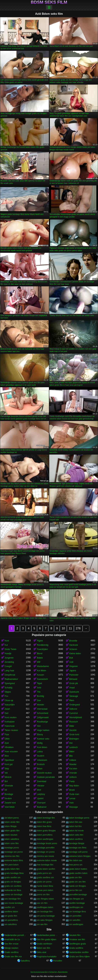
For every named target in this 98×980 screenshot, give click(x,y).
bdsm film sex (76, 822)
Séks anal (42, 952)
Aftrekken (9, 747)
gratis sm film (76, 878)
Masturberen (43, 666)
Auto (72, 803)
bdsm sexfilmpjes (45, 839)
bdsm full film (75, 826)
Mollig (40, 743)
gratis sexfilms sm (45, 878)
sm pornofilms (11, 920)
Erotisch (41, 764)
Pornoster (74, 675)
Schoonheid (42, 713)
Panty (72, 781)
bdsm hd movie (76, 831)
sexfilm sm (10, 907)
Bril (6, 781)
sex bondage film (13, 899)
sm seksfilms (11, 924)
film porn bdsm (12, 865)
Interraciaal (42, 709)
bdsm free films (44, 826)
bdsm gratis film (12, 831)
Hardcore (74, 645)
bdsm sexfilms (76, 839)
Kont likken (42, 747)
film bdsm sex (76, 860)
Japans (73, 671)
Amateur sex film (77, 939)
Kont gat (9, 764)
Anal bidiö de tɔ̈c (12, 939)
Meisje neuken (11, 948)
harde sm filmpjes (78, 886)
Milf (39, 662)
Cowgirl (8, 666)
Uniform (73, 777)
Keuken (8, 798)
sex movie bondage (14, 903)
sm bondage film (45, 912)
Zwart (7, 709)
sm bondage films (78, 912)
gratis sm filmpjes (13, 882)
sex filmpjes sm (77, 899)
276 (78, 628)
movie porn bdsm (45, 890)
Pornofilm (58, 961)
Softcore (73, 709)
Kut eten (73, 769)
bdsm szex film (12, 843)
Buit (71, 658)
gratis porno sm (44, 873)
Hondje (8, 654)
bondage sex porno (14, 852)
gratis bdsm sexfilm (46, 869)
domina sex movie (45, 856)
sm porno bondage (46, 916)
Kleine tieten (75, 654)
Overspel (41, 803)
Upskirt (40, 798)
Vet (6, 773)
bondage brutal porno (47, 843)
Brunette (73, 641)
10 (63, 628)
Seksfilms (25, 961)
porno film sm (76, 890)
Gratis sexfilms (76, 948)
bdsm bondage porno (79, 818)
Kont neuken (11, 717)
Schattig (8, 688)
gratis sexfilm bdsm (78, 873)
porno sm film (43, 895)
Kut (6, 645)
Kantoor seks (43, 739)
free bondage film (45, 865)
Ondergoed (75, 705)
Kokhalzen (10, 722)
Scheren (73, 649)
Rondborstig (43, 645)
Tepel (39, 683)
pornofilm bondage (78, 895)
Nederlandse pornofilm (15, 935)
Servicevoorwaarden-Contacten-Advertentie (49, 972)
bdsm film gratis (44, 822)
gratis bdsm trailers (78, 869)
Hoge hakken (43, 730)
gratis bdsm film (12, 869)
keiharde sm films (13, 890)
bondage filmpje (77, 843)
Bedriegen (74, 739)
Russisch (74, 722)
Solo (39, 688)
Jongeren (9, 658)
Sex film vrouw (12, 944)
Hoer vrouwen (11, 752)
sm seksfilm (75, 920)
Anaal (72, 688)
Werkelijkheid (76, 717)
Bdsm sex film (44, 948)
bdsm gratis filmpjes (46, 831)
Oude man (74, 794)
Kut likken (41, 671)
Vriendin (73, 773)
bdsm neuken (11, 835)
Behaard (73, 679)
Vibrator (41, 786)
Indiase (73, 760)
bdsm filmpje (11, 826)
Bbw (7, 756)
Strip (7, 769)
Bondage (9, 794)
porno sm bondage (13, 895)
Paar (7, 735)
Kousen (40, 675)
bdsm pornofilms (45, 835)
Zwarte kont (10, 803)
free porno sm (76, 865)
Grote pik (74, 683)
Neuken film (75, 935)
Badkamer (42, 807)
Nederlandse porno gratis (47, 935)
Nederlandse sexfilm (79, 952)
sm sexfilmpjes (76, 924)
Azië (71, 662)
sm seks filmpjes (45, 920)
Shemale (9, 786)
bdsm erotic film (12, 822)
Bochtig (40, 696)
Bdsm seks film (49, 2)
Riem (72, 700)
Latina (40, 752)
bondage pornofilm (46, 848)
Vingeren (74, 666)
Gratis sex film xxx (13, 957)
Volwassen (42, 760)
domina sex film (12, 856)
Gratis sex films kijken (80, 957)
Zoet (7, 743)
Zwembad (42, 781)
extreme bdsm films (14, 860)
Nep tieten (74, 786)
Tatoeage (74, 696)
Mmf (39, 790)
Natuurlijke (10, 705)
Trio (39, 692)
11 (70, 628)
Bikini (72, 752)
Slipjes (8, 692)
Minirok (8, 777)
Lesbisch (73, 747)
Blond (40, 654)
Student (40, 756)
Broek (72, 790)
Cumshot (74, 713)
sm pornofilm (75, 916)
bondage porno (12, 848)
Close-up (9, 700)
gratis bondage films (14, 873)
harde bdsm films (45, 886)
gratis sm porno (44, 882)
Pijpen (40, 641)
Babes (40, 658)
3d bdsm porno (12, 818)
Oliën (7, 739)
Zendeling (9, 662)
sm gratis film (11, 916)
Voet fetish (10, 807)
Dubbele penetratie (46, 777)
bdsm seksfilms (12, 839)
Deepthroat (10, 675)
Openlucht (74, 692)
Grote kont (74, 735)
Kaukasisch (42, 679)
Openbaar (9, 760)
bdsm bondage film (46, 818)
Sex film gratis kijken (47, 939)
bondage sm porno (46, 852)
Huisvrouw (10, 726)
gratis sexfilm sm (12, 878)
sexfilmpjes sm (76, 907)
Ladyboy (41, 794)
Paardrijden (42, 649)
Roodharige (42, 722)
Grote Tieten (10, 649)
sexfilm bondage (77, 903)
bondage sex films (78, 848)
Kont (7, 641)
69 (6, 790)
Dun (39, 700)
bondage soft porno (78, 852)
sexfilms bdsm (11, 912)
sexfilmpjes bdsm (45, 907)
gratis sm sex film (78, 882)
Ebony (40, 735)
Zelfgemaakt (43, 717)
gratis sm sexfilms (13, 886)
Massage (74, 807)
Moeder (40, 705)
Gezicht (73, 730)
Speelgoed (10, 683)
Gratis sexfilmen (44, 944)
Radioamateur (11, 679)
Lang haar (9, 671)
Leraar (72, 798)
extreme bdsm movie (47, 860)
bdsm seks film (76, 835)
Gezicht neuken (44, 773)
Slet (39, 726)
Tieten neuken (11, 730)
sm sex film (42, 924)
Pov (6, 696)
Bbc (71, 756)
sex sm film (42, 903)
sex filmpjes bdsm (45, 899)
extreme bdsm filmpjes (80, 856)
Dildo (72, 726)
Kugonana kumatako (47, 957)
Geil (6, 713)
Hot (71, 743)
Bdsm (40, 769)
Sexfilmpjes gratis (78, 944)
